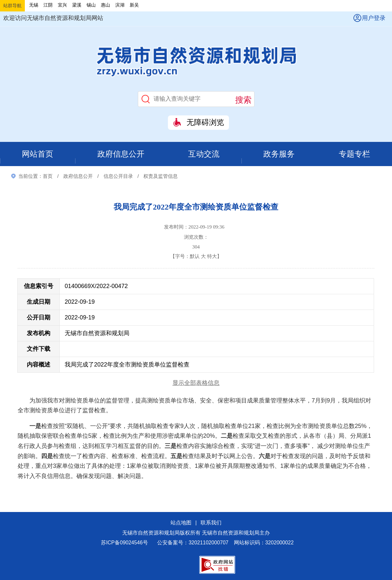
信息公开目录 (118, 176)
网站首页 (38, 154)
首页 (48, 176)
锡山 (91, 5)
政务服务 (279, 154)
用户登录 (374, 18)
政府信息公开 (121, 154)
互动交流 (204, 154)
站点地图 (181, 523)
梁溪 (77, 5)
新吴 (134, 5)
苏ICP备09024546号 (124, 543)
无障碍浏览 (205, 122)
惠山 (106, 5)
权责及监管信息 (161, 176)
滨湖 (120, 5)
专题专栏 (354, 154)
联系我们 (211, 523)
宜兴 (62, 5)
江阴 (48, 5)
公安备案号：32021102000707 (193, 543)
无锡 (34, 5)
